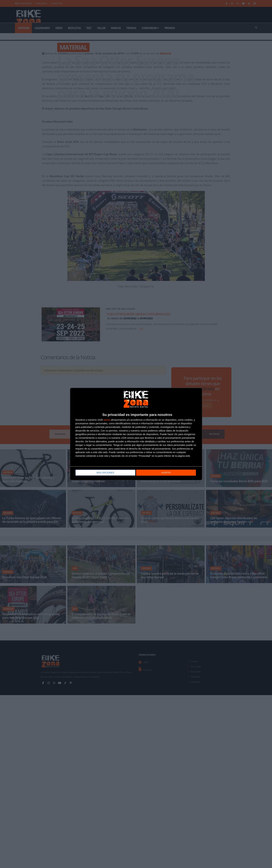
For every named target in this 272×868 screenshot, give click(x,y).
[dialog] (136, 434)
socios (107, 420)
